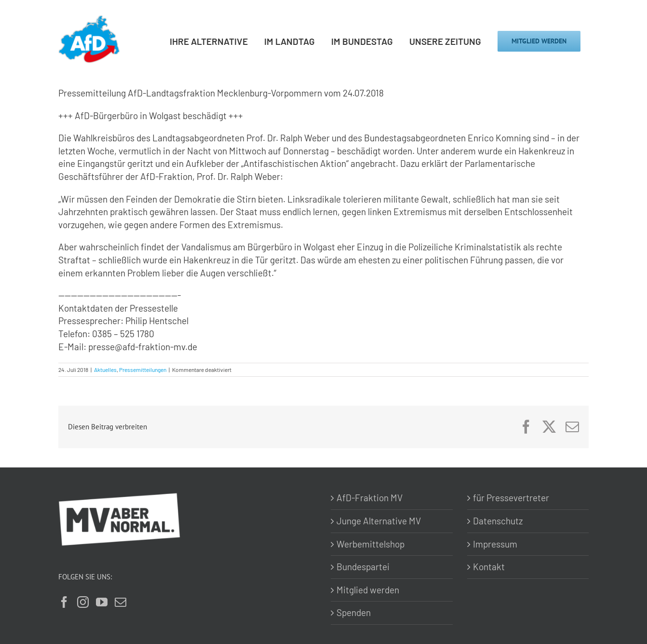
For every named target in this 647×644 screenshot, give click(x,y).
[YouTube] (102, 602)
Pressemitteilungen (143, 370)
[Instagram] (83, 602)
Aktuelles (105, 370)
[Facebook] (64, 602)
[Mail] (121, 602)
